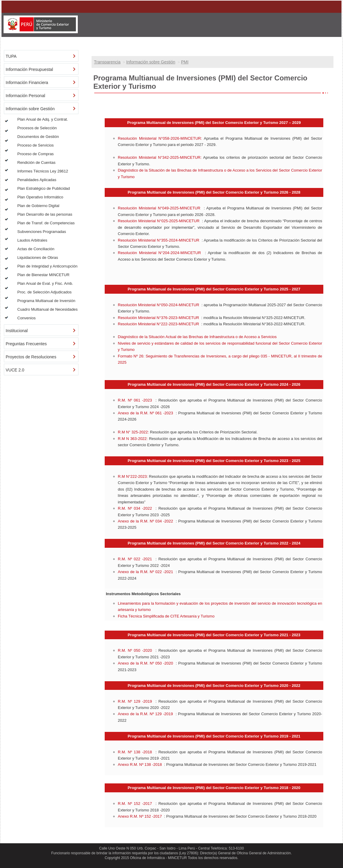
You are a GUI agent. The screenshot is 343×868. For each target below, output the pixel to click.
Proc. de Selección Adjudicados (44, 292)
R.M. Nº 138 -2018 (135, 752)
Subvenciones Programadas (42, 232)
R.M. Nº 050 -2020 (135, 650)
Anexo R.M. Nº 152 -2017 (140, 816)
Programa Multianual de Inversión (46, 301)
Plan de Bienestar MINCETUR (43, 275)
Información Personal (25, 96)
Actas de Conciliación (36, 249)
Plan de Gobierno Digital (38, 206)
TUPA (11, 56)
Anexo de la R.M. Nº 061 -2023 (145, 413)
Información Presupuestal (29, 69)
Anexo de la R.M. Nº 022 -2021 (145, 572)
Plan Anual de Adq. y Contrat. (43, 119)
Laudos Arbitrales (32, 240)
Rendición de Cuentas (36, 162)
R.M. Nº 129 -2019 (135, 701)
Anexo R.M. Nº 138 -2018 (140, 764)
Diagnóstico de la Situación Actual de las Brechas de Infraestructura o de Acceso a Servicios (197, 337)
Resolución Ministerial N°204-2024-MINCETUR (159, 253)
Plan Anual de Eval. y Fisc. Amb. (45, 283)
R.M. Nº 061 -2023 (135, 400)
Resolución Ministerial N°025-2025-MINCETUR (159, 221)
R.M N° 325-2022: (133, 432)
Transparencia (107, 62)
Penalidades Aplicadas (37, 180)
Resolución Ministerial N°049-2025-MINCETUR (159, 208)
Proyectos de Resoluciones (31, 357)
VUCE (11, 370)
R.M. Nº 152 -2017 (135, 804)
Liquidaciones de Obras (38, 258)
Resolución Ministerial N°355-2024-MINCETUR (159, 240)
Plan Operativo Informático (40, 197)
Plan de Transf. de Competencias (46, 223)
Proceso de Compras (35, 154)
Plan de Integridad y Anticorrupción (47, 266)
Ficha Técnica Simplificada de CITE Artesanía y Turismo (166, 616)
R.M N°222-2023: (133, 476)
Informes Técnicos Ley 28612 (43, 171)
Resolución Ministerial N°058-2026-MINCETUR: (160, 138)
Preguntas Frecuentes (26, 344)
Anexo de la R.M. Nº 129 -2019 (145, 714)
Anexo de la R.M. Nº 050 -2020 (145, 663)
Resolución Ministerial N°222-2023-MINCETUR (159, 324)
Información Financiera (27, 83)
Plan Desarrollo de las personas (45, 214)
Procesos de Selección (37, 128)
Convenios (26, 318)
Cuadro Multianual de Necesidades (47, 309)
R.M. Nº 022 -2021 (135, 559)
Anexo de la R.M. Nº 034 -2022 (145, 521)
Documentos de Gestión (38, 137)
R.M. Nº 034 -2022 (135, 508)
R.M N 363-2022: (133, 439)
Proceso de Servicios (35, 145)
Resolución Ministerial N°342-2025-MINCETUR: (160, 157)
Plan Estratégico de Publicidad (44, 188)
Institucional (17, 331)
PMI (185, 62)
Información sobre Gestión (151, 62)
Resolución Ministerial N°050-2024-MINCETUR (159, 305)
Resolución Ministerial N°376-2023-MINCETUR (159, 318)
